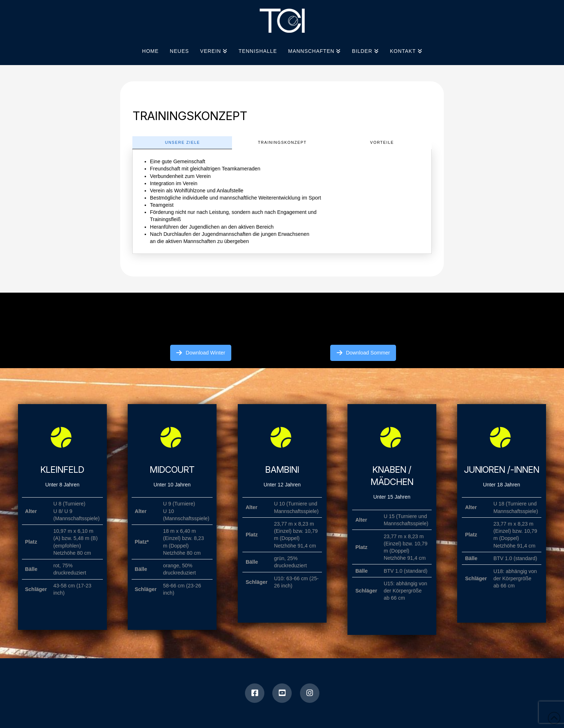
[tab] (182, 143)
